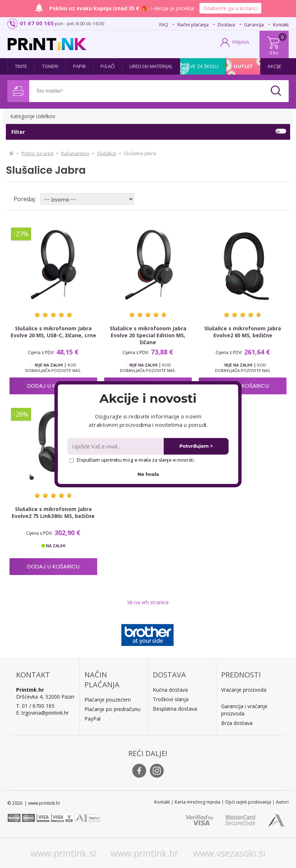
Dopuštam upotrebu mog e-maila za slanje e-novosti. (132, 460)
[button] (148, 398)
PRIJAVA (241, 42)
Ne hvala (148, 474)
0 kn (274, 53)
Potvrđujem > (196, 446)
